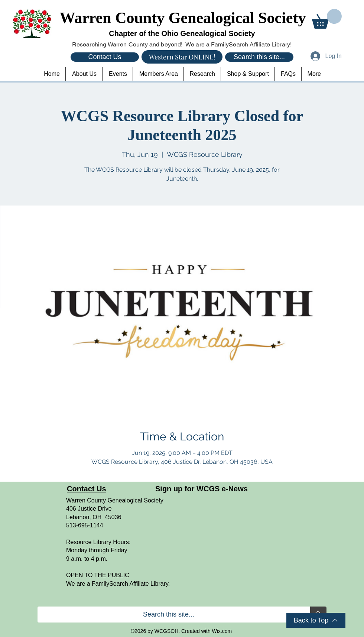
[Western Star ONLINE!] (182, 57)
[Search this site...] (259, 57)
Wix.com (222, 631)
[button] (327, 19)
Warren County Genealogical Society (183, 18)
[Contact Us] (105, 57)
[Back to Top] (316, 620)
